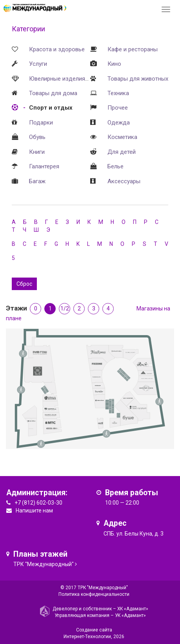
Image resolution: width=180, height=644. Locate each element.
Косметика (122, 137)
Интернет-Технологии (87, 637)
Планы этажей (40, 554)
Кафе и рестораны (133, 49)
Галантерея (44, 166)
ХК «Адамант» (133, 609)
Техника (118, 93)
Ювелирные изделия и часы (67, 79)
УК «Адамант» (130, 615)
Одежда (119, 123)
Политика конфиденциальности (94, 594)
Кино (114, 64)
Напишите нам (34, 511)
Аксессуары (124, 181)
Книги (37, 152)
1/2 (65, 308)
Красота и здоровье (57, 49)
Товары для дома (53, 93)
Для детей (122, 152)
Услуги (38, 64)
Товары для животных (138, 79)
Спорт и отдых (51, 108)
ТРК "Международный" (44, 564)
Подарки (41, 123)
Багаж (37, 181)
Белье (115, 166)
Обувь (37, 137)
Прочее (118, 108)
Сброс (24, 284)
